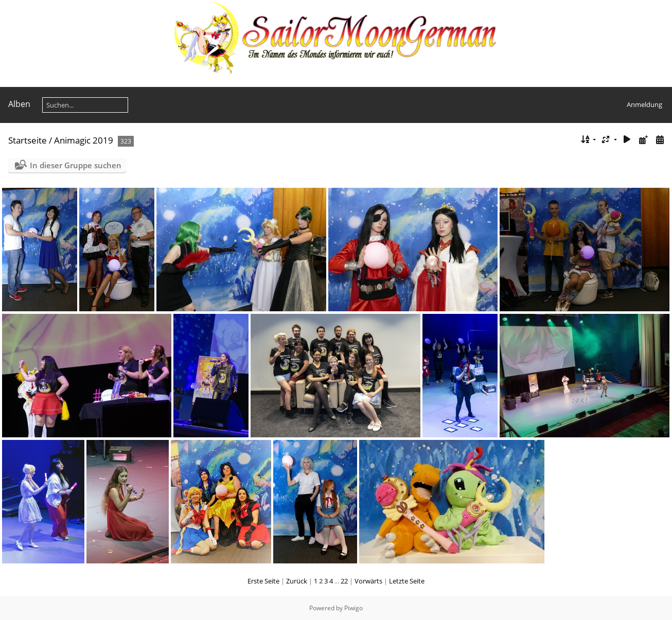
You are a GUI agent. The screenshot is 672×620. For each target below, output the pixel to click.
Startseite (28, 140)
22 (344, 581)
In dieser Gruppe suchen (76, 165)
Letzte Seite (407, 581)
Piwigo (353, 608)
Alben (19, 104)
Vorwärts (368, 581)
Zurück (297, 581)
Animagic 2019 (84, 140)
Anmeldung (644, 104)
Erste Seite (263, 581)
